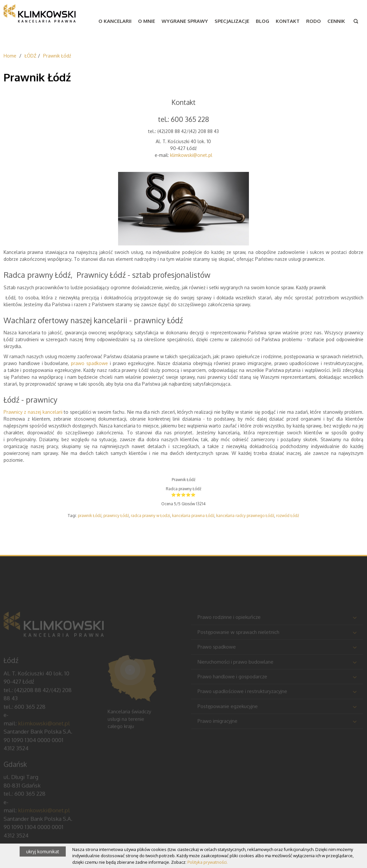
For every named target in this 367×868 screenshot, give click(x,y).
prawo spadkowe (89, 363)
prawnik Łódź (90, 516)
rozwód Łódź (288, 516)
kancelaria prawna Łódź (193, 516)
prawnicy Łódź (116, 516)
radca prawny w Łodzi (150, 516)
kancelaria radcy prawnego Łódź (245, 516)
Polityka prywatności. (208, 862)
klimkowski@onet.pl (191, 155)
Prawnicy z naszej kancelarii (33, 412)
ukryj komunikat (43, 851)
